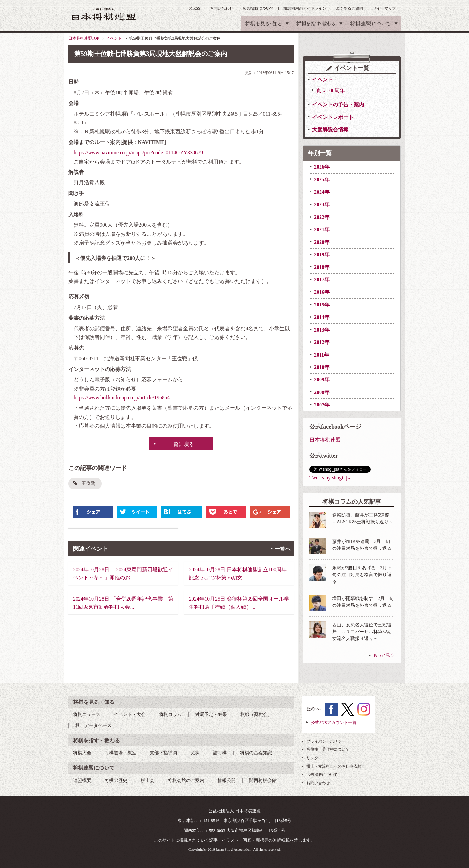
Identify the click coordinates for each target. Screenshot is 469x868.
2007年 (322, 405)
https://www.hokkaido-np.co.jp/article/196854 (122, 398)
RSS (197, 8)
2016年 (322, 292)
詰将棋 (220, 753)
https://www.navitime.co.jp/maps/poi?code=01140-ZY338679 (138, 153)
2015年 (322, 305)
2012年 (322, 342)
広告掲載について (258, 8)
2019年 (322, 255)
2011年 (322, 355)
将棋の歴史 (116, 781)
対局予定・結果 (211, 714)
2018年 (322, 267)
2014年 (322, 317)
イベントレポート (333, 117)
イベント (114, 38)
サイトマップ (384, 8)
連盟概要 (82, 781)
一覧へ (283, 549)
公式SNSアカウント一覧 (334, 723)
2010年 (322, 367)
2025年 (322, 180)
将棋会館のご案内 (186, 781)
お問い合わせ (221, 8)
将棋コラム (170, 714)
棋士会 (148, 781)
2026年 (322, 167)
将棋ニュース (87, 714)
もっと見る (384, 655)
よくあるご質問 (349, 8)
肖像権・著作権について (328, 749)
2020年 (322, 242)
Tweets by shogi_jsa (331, 478)
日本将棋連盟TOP (84, 38)
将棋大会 (82, 753)
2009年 (322, 380)
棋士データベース (93, 726)
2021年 (322, 229)
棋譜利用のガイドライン (305, 8)
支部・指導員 (163, 753)
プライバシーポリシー (326, 741)
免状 (195, 753)
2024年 (322, 192)
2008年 (322, 392)
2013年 (322, 330)
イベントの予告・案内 (338, 104)
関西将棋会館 (263, 781)
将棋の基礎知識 (256, 753)
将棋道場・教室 (121, 753)
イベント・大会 (130, 714)
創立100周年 (331, 90)
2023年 (322, 204)
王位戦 (88, 484)
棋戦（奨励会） (256, 714)
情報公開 (227, 781)
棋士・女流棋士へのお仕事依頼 (334, 766)
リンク (312, 758)
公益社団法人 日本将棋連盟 (104, 14)
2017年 (322, 280)
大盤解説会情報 (330, 129)
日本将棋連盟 (325, 440)
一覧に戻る (181, 444)
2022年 (322, 217)
